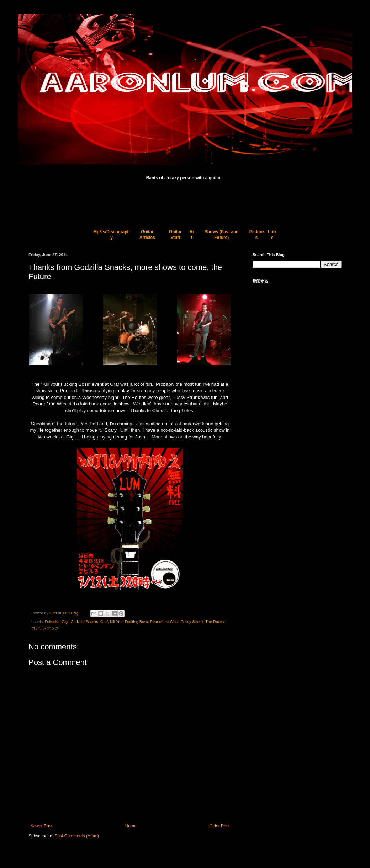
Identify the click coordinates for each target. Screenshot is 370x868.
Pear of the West (164, 622)
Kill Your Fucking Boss (129, 622)
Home (131, 826)
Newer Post (41, 826)
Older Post (219, 826)
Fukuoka (52, 622)
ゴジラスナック (45, 628)
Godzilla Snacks (84, 622)
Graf (104, 622)
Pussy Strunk (192, 622)
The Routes (215, 622)
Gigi (65, 622)
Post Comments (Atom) (77, 836)
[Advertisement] (185, 201)
